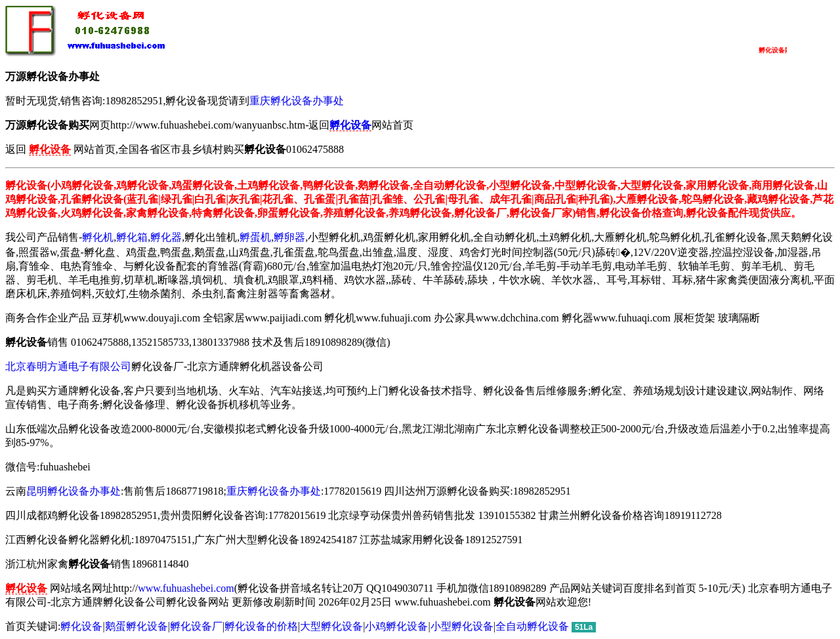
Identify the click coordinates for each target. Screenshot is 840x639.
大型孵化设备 (331, 626)
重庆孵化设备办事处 (297, 101)
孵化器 (166, 237)
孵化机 (98, 237)
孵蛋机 (255, 237)
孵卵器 (289, 237)
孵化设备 (81, 626)
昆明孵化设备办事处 (73, 491)
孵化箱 (132, 237)
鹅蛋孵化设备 (136, 626)
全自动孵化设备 (532, 626)
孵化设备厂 (196, 626)
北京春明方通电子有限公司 (68, 366)
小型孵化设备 (462, 626)
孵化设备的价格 (261, 626)
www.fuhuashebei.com (186, 588)
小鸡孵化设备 (396, 626)
